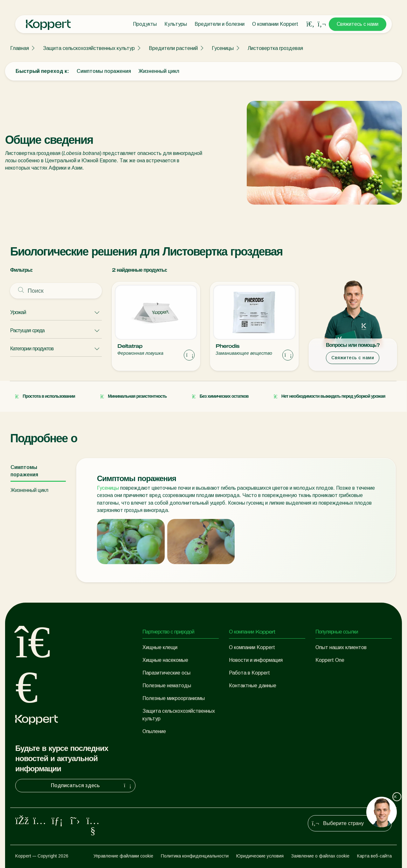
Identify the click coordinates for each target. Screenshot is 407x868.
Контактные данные (253, 686)
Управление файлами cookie (123, 856)
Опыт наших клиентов (341, 647)
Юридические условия (260, 856)
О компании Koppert (275, 24)
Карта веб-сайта (374, 856)
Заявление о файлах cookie (320, 856)
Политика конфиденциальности (195, 856)
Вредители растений (173, 48)
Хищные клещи (160, 647)
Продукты (145, 24)
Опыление (154, 731)
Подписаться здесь (92, 786)
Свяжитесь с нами (358, 24)
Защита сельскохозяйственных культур (89, 48)
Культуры (176, 24)
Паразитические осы (166, 673)
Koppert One (330, 660)
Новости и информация (256, 660)
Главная (20, 48)
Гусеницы (223, 48)
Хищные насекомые (165, 660)
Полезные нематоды (167, 686)
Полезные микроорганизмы (174, 698)
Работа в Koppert (249, 673)
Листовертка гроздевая (275, 48)
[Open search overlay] (310, 24)
